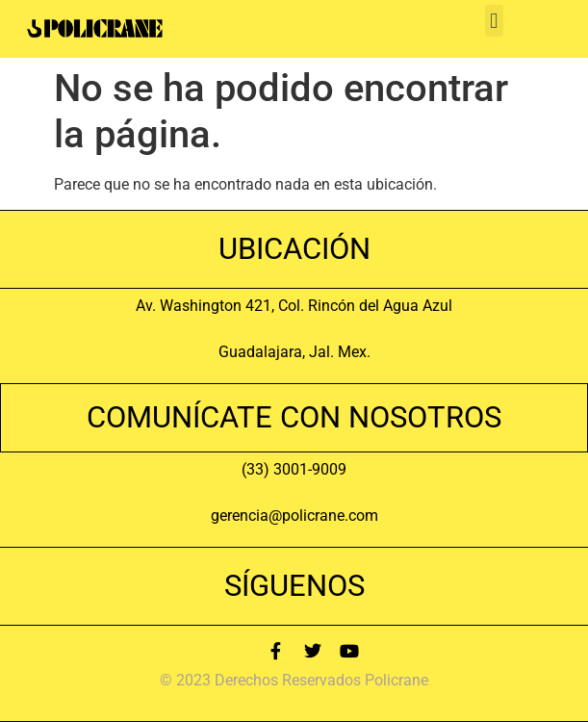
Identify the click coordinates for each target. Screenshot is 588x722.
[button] (494, 21)
